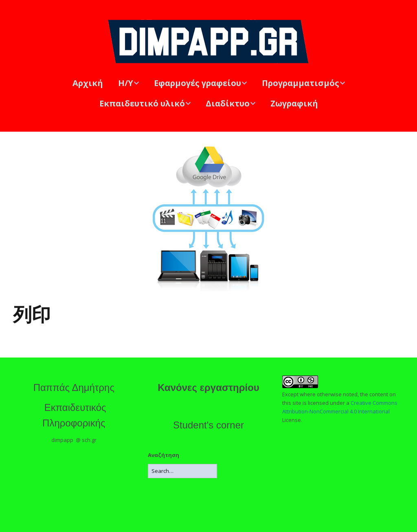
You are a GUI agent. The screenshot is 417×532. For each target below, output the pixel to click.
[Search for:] (182, 471)
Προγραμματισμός (301, 83)
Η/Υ (126, 83)
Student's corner (208, 425)
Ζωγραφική (294, 103)
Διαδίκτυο (228, 103)
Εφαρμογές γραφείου (198, 83)
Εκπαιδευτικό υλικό (142, 103)
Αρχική (88, 83)
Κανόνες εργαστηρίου (208, 387)
